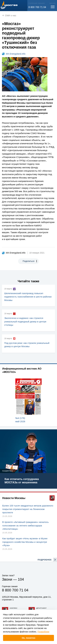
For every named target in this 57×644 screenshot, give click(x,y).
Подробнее (43, 632)
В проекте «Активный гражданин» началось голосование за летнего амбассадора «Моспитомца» (25, 525)
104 (21, 579)
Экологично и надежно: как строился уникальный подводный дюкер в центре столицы (25, 321)
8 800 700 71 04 (37, 7)
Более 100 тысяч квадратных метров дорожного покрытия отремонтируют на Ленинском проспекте (28, 509)
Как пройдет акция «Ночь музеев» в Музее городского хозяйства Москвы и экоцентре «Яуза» (25, 542)
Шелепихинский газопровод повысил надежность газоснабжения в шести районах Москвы (28, 297)
